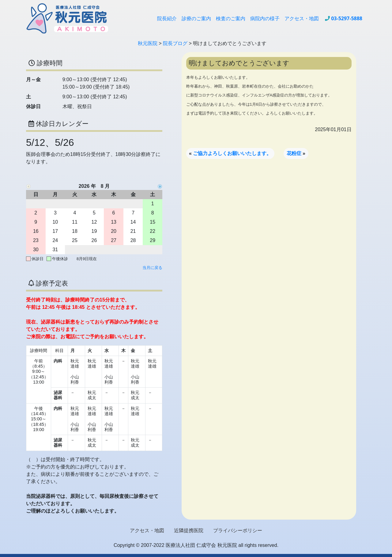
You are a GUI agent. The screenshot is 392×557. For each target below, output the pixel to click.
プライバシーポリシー (238, 530)
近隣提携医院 (189, 530)
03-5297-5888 (347, 18)
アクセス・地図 (302, 18)
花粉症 (294, 153)
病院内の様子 (265, 18)
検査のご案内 (231, 18)
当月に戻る (152, 268)
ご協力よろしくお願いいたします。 (232, 153)
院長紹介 (167, 18)
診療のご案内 (196, 18)
